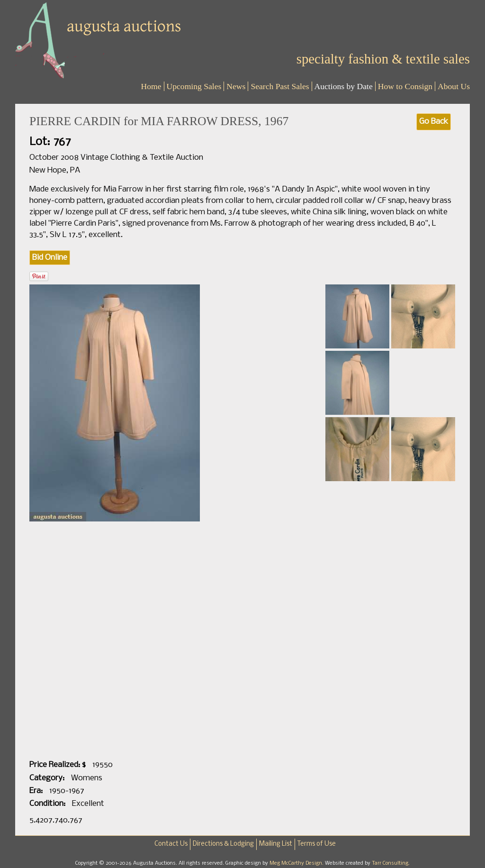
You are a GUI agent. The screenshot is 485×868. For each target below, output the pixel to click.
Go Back (434, 122)
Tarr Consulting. (391, 863)
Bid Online (50, 258)
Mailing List (276, 844)
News (236, 86)
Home (151, 86)
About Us (454, 86)
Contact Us (171, 844)
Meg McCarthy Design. (297, 863)
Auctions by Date (344, 86)
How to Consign (405, 86)
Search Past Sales (280, 86)
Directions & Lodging (223, 844)
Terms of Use (317, 844)
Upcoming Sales (194, 86)
